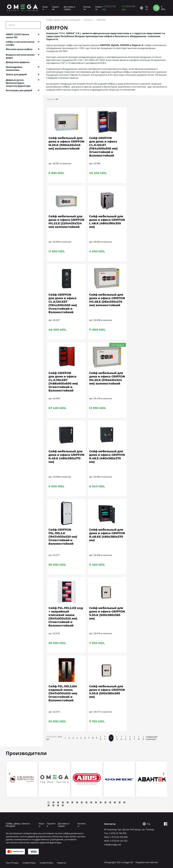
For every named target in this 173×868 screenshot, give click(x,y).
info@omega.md (113, 845)
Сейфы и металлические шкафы (20, 42)
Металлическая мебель (19, 49)
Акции (45, 8)
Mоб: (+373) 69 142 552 (116, 841)
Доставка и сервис (69, 8)
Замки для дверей (16, 74)
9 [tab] (87, 802)
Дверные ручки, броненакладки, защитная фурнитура (18, 80)
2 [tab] (53, 802)
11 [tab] (96, 802)
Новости (99, 8)
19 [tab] (53, 805)
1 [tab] (49, 802)
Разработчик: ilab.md (147, 862)
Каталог (88, 20)
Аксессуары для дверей (19, 90)
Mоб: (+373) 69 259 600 (116, 837)
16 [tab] (120, 802)
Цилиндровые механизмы (14, 68)
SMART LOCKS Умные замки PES (17, 35)
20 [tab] (58, 805)
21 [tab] (63, 805)
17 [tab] (124, 802)
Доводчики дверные (18, 62)
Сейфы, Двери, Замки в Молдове (63, 20)
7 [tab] (77, 802)
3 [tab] (58, 802)
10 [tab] (91, 802)
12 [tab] (101, 802)
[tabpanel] (22, 779)
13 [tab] (105, 802)
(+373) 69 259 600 (129, 8)
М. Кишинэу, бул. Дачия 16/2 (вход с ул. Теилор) (129, 829)
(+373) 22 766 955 (109, 8)
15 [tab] (115, 802)
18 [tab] (49, 805)
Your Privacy (12, 863)
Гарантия (55, 8)
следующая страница (152, 738)
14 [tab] (110, 802)
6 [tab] (72, 802)
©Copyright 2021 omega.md (119, 862)
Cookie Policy (29, 863)
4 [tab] (63, 802)
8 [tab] (82, 802)
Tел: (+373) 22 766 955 (115, 833)
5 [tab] (68, 802)
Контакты (87, 8)
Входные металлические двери (20, 55)
